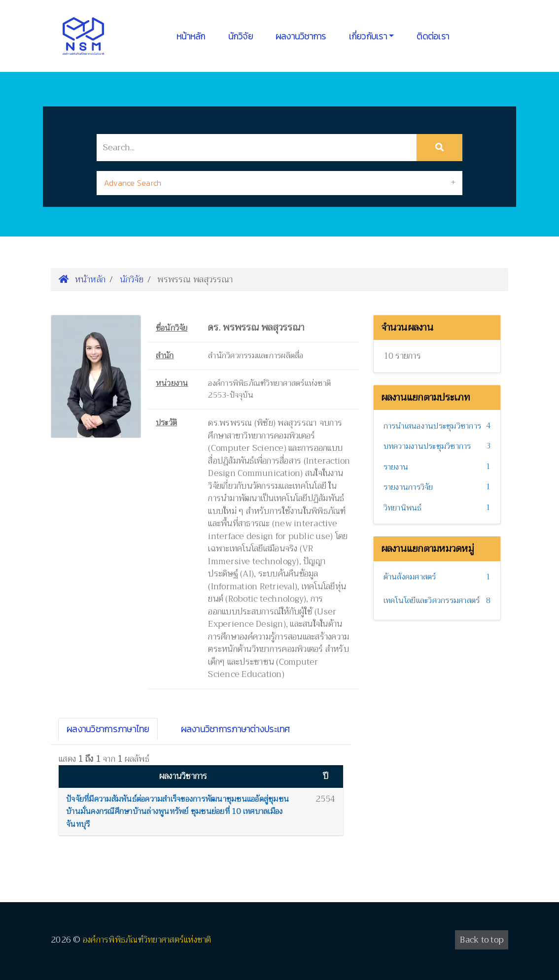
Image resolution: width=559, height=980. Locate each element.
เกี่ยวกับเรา (368, 36)
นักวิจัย (241, 36)
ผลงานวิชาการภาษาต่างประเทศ (236, 729)
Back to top (482, 940)
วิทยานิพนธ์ (403, 508)
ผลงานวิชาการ (301, 36)
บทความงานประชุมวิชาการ (427, 446)
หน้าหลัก (191, 36)
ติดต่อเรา (433, 36)
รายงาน (396, 467)
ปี (326, 776)
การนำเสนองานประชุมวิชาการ (433, 426)
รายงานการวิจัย (408, 487)
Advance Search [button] (133, 183)
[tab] (279, 183)
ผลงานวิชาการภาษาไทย (108, 729)
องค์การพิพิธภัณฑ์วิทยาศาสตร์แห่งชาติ (147, 940)
